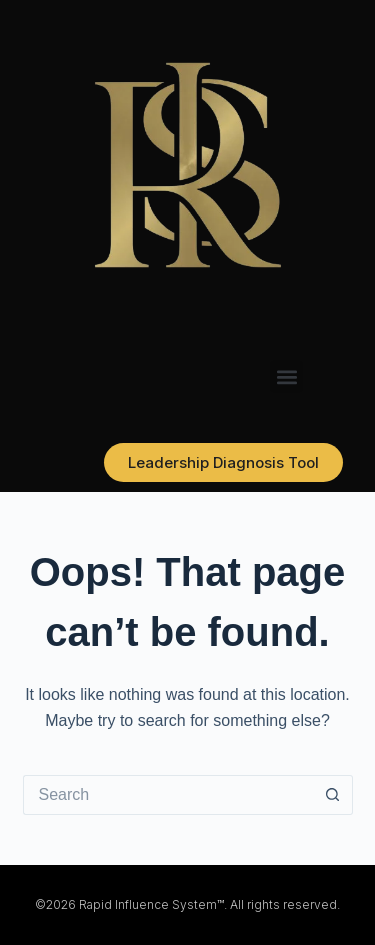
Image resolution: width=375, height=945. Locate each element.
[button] (286, 376)
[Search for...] (168, 795)
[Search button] (333, 795)
